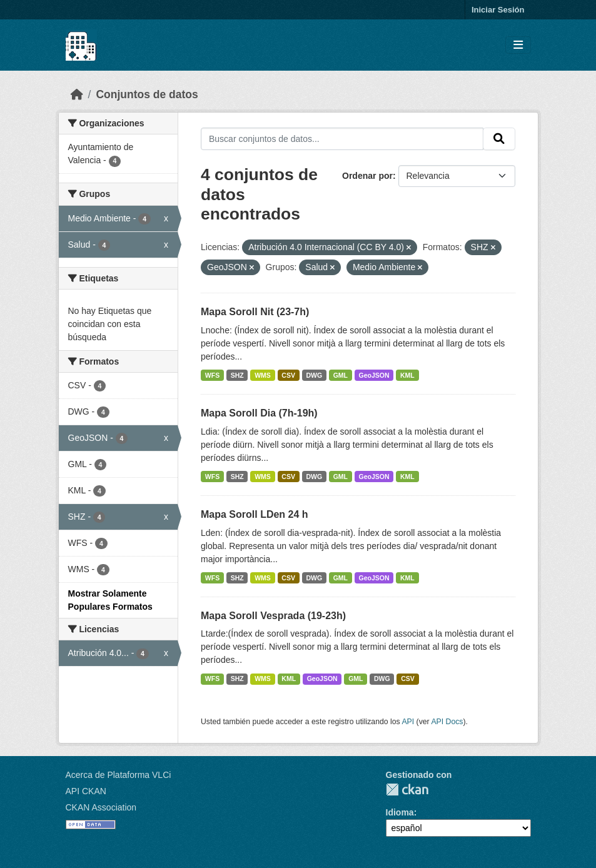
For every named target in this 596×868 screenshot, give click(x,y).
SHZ (237, 375)
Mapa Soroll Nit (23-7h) (255, 312)
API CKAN (86, 791)
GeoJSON (374, 375)
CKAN (407, 790)
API (408, 722)
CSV (288, 375)
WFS (212, 375)
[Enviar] (499, 139)
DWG (314, 375)
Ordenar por (367, 176)
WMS (263, 375)
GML (341, 375)
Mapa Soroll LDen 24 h (255, 514)
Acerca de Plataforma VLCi (119, 775)
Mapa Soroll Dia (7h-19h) (259, 413)
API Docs (447, 722)
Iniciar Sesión (498, 10)
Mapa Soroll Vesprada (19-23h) (273, 616)
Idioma (400, 812)
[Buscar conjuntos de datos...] (342, 139)
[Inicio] (77, 94)
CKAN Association (101, 807)
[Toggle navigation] (518, 45)
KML (407, 375)
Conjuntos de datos (147, 94)
